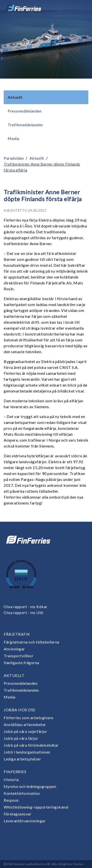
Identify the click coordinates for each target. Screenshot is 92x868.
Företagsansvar (18, 814)
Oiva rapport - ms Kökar (26, 607)
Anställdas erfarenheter (25, 724)
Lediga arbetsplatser (22, 759)
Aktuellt (15, 97)
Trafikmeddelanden (25, 125)
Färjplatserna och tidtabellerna (32, 642)
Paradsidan (14, 158)
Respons (11, 800)
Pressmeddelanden (25, 111)
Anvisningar (14, 649)
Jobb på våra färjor (21, 738)
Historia (11, 779)
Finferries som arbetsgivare (29, 718)
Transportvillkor (19, 656)
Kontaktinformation (22, 793)
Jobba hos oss (20, 710)
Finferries (15, 772)
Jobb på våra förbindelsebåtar (31, 745)
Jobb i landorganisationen (27, 752)
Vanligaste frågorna (21, 663)
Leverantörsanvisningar (25, 821)
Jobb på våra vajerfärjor (25, 731)
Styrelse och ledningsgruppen (30, 786)
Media (13, 138)
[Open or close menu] (81, 8)
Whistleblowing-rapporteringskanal (36, 807)
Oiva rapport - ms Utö (24, 612)
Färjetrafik (17, 634)
